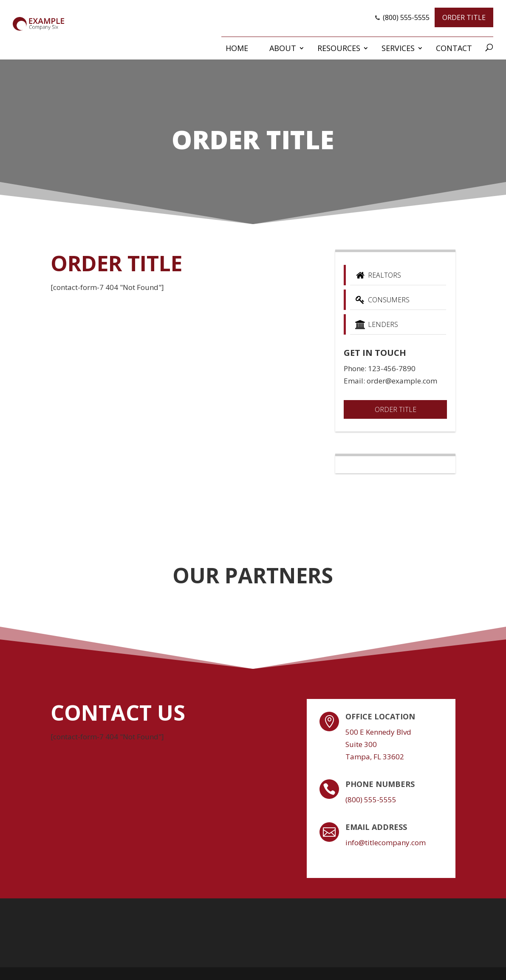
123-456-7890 (392, 368)
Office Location (380, 716)
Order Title (464, 17)
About (283, 48)
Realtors (377, 275)
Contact (454, 48)
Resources (339, 48)
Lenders (376, 324)
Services (398, 48)
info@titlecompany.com (386, 842)
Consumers (382, 300)
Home (237, 48)
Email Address (376, 827)
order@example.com (402, 381)
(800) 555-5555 (406, 17)
